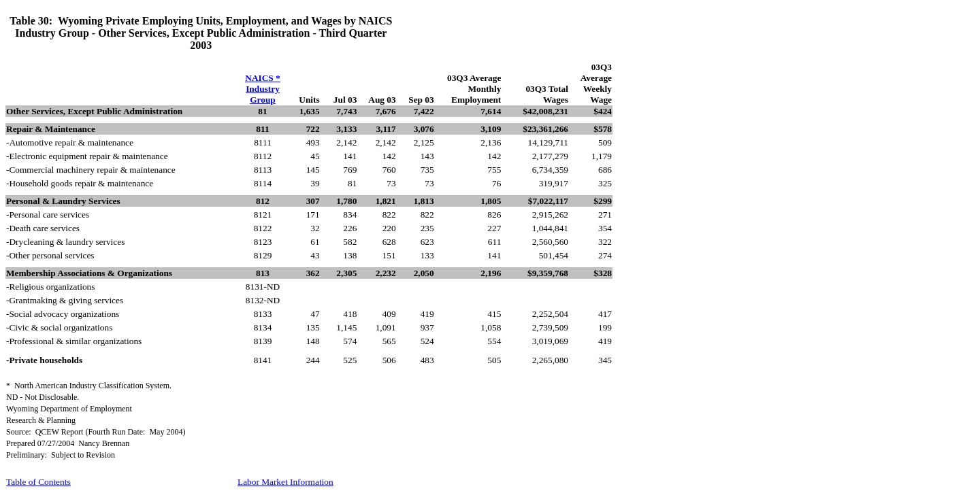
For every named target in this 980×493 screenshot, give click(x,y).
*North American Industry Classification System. (89, 386)
